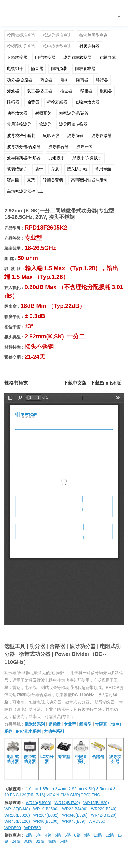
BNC (14, 795)
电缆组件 (15, 68)
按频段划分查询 (21, 46)
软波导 (45, 124)
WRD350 (97, 821)
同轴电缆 (107, 57)
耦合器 (46, 80)
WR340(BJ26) (75, 815)
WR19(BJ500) (46, 809)
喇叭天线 (51, 136)
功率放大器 (17, 113)
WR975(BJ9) (74, 821)
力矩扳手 (56, 158)
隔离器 (82, 80)
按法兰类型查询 (94, 35)
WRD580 (32, 828)
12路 (110, 835)
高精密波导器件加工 (25, 191)
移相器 (86, 91)
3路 (39, 835)
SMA (65, 795)
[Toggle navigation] (119, 14)
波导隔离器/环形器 (24, 158)
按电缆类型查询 (57, 46)
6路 (68, 835)
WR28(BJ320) (17, 815)
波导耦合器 (58, 147)
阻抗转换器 (45, 57)
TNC (96, 795)
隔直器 (37, 68)
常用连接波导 (19, 124)
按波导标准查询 (57, 35)
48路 (52, 841)
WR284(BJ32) (46, 815)
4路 (48, 835)
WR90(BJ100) (46, 821)
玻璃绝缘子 (17, 169)
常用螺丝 (103, 169)
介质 (55, 169)
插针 (39, 169)
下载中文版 (75, 383)
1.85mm (47, 789)
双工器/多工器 (40, 91)
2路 (29, 835)
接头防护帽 (77, 169)
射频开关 (43, 113)
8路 (77, 835)
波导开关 (85, 147)
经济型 (85, 724)
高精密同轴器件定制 (89, 180)
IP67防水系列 (28, 731)
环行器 (102, 80)
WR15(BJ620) (96, 803)
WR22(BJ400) (75, 809)
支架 (31, 180)
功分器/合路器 (20, 80)
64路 (64, 841)
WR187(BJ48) (17, 809)
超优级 (54, 724)
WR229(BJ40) (104, 809)
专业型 (70, 724)
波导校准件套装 (21, 136)
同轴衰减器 (85, 68)
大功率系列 (54, 731)
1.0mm (32, 789)
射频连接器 (89, 46)
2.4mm (61, 789)
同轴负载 (59, 68)
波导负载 (75, 136)
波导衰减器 (101, 136)
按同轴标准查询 (21, 35)
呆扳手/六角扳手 (87, 158)
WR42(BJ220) (104, 815)
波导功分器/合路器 (24, 147)
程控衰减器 (57, 102)
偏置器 (33, 102)
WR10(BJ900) (39, 803)
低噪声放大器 (87, 102)
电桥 (64, 80)
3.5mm (102, 789)
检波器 (66, 91)
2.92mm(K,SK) (82, 789)
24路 (16, 841)
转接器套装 (53, 180)
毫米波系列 (35, 724)
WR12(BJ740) (67, 803)
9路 (87, 835)
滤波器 (13, 91)
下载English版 (106, 383)
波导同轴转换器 (77, 57)
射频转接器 (17, 57)
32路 (40, 841)
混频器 (106, 91)
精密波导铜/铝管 (74, 113)
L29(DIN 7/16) (32, 795)
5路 (58, 835)
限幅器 (13, 102)
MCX (51, 795)
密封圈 (13, 180)
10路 (98, 835)
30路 (28, 841)
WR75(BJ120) (17, 821)
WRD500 (13, 828)
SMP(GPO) (80, 795)
